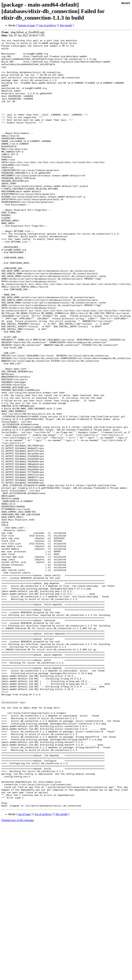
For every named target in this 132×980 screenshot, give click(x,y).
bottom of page (27, 25)
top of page (24, 968)
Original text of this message (18, 974)
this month (66, 25)
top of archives (47, 25)
